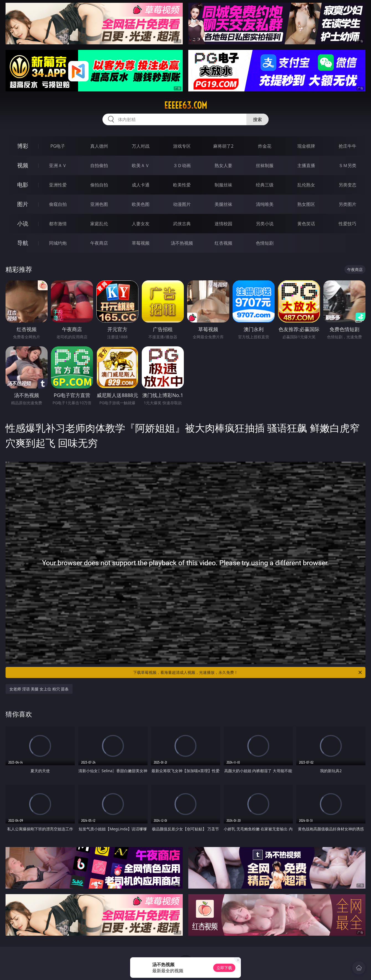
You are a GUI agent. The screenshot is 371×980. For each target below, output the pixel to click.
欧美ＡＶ (141, 165)
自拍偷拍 (99, 165)
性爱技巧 (347, 224)
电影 (23, 185)
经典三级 (265, 185)
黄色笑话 (306, 224)
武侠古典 (182, 224)
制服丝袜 (223, 185)
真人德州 (99, 146)
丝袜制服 (265, 165)
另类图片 (347, 204)
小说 (23, 223)
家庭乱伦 (99, 224)
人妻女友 (141, 224)
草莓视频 (141, 243)
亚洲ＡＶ (58, 165)
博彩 (23, 146)
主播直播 (306, 165)
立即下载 (224, 968)
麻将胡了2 (223, 146)
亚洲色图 (99, 204)
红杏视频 (223, 243)
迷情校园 (223, 224)
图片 (23, 204)
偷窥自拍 (58, 204)
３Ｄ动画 (182, 165)
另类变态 (347, 185)
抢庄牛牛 (347, 146)
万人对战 (141, 146)
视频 (23, 165)
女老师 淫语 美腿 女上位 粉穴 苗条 (39, 689)
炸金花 (265, 146)
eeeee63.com (186, 105)
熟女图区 (306, 204)
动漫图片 (182, 204)
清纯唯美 (265, 204)
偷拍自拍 (99, 185)
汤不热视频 (182, 243)
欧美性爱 (182, 185)
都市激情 (58, 224)
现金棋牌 (306, 146)
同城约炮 (58, 243)
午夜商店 (99, 243)
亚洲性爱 (58, 185)
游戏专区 (182, 146)
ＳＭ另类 (347, 165)
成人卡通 (141, 185)
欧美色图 (141, 204)
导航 (23, 243)
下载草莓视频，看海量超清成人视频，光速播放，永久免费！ (248, 672)
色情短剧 (265, 243)
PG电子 (58, 146)
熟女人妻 (223, 165)
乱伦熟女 (306, 185)
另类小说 (265, 224)
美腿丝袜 (223, 204)
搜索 (257, 119)
